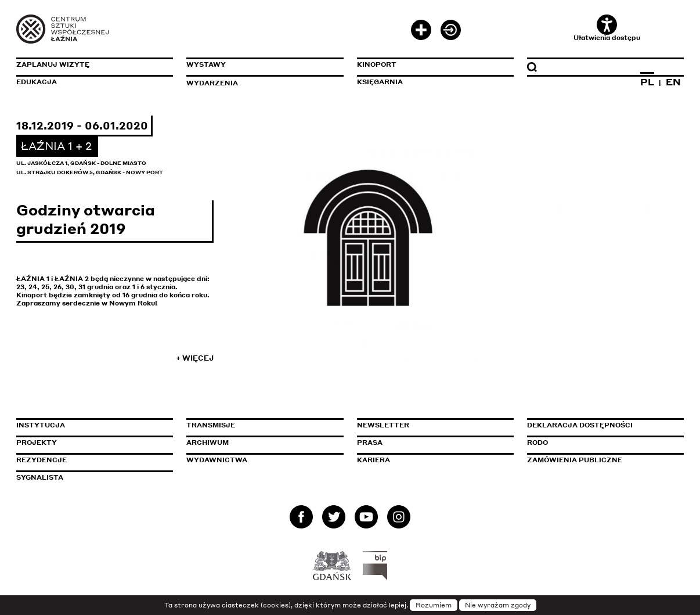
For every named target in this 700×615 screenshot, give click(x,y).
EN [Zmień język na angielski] (673, 82)
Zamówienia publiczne (601, 460)
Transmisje (260, 425)
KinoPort (377, 64)
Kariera (374, 460)
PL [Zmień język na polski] (647, 82)
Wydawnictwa (217, 460)
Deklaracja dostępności (580, 425)
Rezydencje (42, 460)
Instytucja (41, 425)
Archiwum (208, 443)
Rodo (537, 443)
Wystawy (206, 64)
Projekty (37, 443)
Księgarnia (380, 82)
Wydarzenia (212, 83)
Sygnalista (40, 477)
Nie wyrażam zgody (498, 605)
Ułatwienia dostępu (607, 28)
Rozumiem (434, 605)
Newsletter (383, 425)
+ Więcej (195, 358)
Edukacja (37, 82)
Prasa (370, 443)
